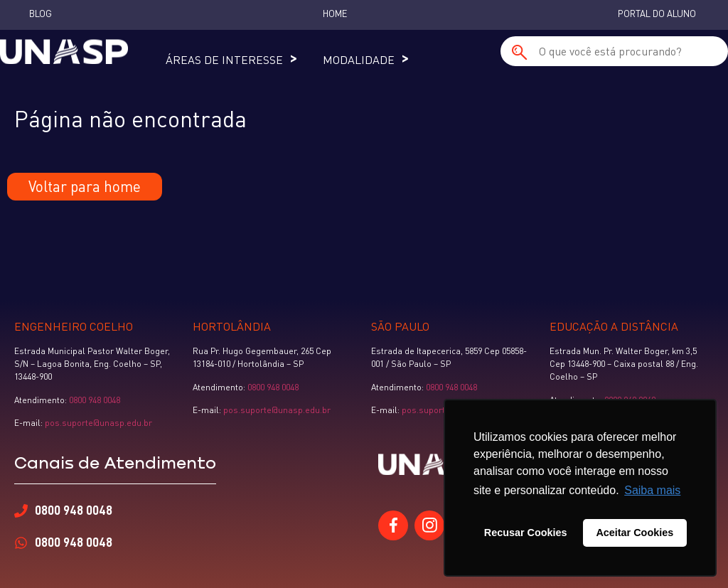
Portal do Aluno (657, 14)
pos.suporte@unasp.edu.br (97, 423)
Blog (41, 14)
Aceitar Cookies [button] (635, 533)
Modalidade (359, 60)
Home (335, 14)
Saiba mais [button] (652, 490)
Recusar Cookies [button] (526, 533)
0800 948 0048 (95, 400)
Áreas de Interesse (224, 60)
